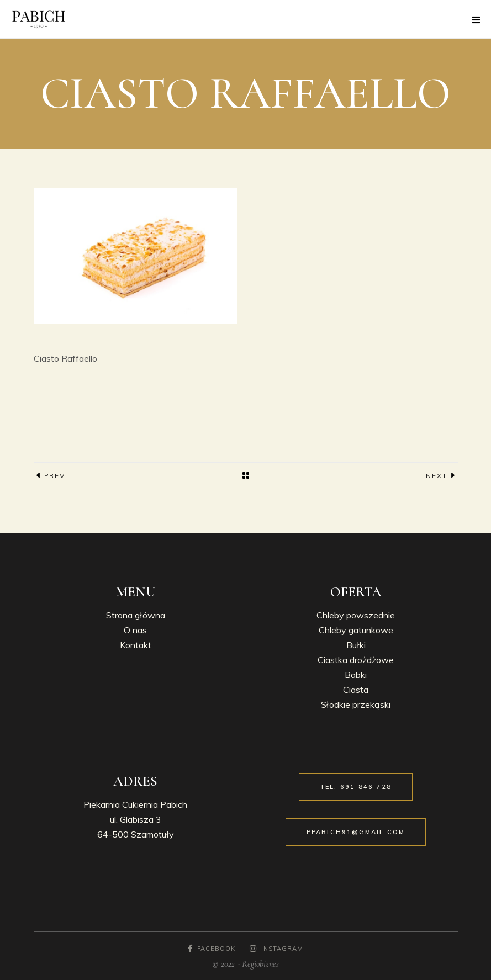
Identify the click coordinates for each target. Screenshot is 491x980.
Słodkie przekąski (356, 704)
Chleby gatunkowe (356, 630)
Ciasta (356, 690)
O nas (135, 630)
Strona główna (136, 615)
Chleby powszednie (356, 615)
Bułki (356, 645)
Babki (356, 675)
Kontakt (136, 645)
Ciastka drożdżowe (356, 660)
